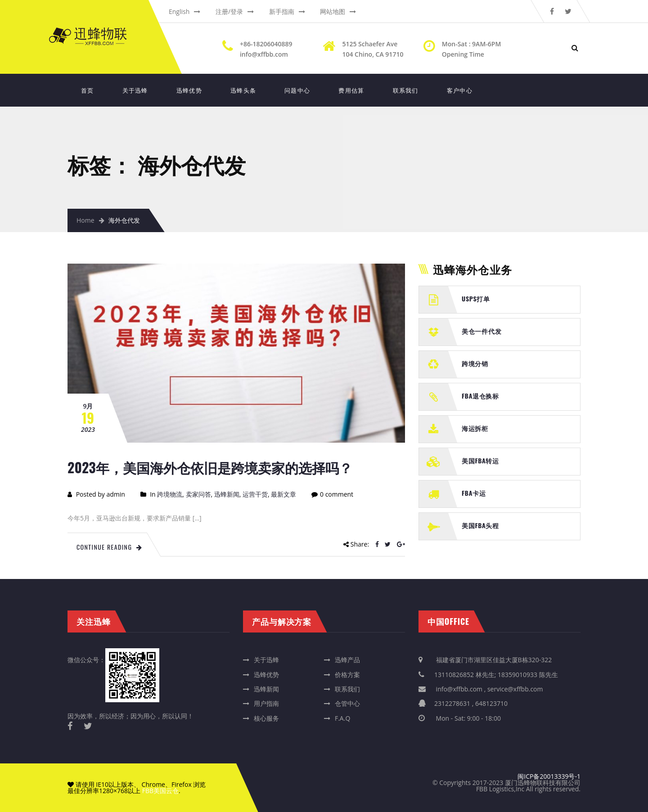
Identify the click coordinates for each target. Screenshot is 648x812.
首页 (88, 90)
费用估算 (351, 90)
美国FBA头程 (480, 525)
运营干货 (255, 494)
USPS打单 (476, 298)
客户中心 (460, 90)
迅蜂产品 (347, 660)
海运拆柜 (475, 428)
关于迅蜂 (135, 90)
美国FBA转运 (480, 460)
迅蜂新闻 (227, 494)
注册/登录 (229, 11)
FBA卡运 (474, 493)
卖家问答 (198, 494)
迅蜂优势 (189, 90)
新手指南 (282, 11)
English (179, 11)
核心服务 (266, 718)
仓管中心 (347, 703)
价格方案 (347, 675)
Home (85, 220)
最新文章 (283, 494)
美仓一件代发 (481, 331)
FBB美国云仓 (160, 791)
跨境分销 (475, 363)
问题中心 (297, 90)
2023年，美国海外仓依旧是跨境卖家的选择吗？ (210, 467)
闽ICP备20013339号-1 (549, 776)
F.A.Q (342, 718)
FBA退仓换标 (480, 396)
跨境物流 (170, 494)
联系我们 (406, 90)
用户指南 (266, 703)
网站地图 (333, 11)
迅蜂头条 (243, 90)
